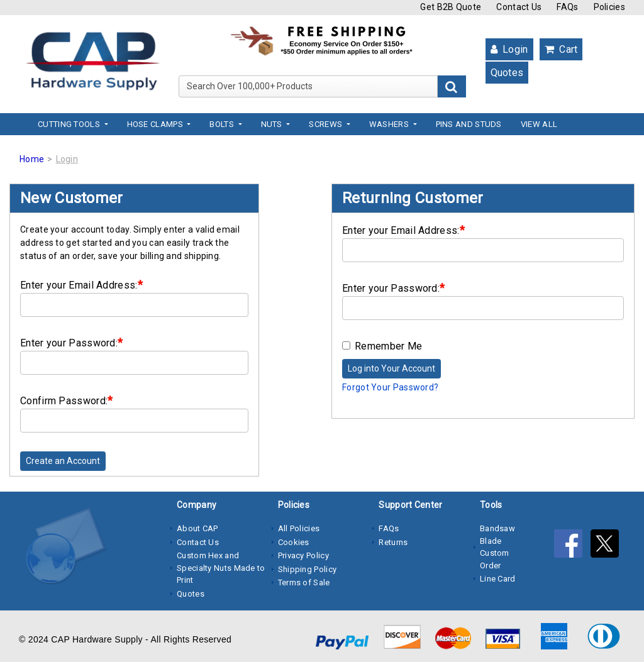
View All (539, 124)
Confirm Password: (66, 400)
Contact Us (519, 7)
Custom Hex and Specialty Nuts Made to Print (221, 568)
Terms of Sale (304, 582)
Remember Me (382, 346)
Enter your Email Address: (81, 284)
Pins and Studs (469, 124)
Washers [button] (390, 124)
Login (509, 49)
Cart (561, 49)
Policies (609, 7)
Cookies (294, 542)
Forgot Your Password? (390, 387)
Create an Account (63, 461)
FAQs (567, 7)
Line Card (498, 579)
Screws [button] (326, 124)
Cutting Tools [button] (70, 124)
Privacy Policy (303, 555)
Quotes (507, 73)
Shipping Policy (308, 569)
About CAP (197, 528)
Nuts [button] (273, 124)
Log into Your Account (391, 368)
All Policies (299, 528)
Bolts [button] (223, 124)
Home (32, 159)
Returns (393, 542)
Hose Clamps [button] (156, 124)
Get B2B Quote (451, 7)
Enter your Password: (71, 342)
